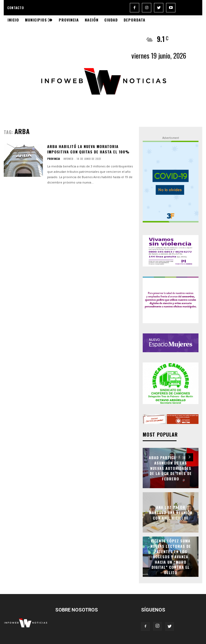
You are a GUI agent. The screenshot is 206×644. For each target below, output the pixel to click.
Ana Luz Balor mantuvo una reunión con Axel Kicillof (171, 512)
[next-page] (189, 457)
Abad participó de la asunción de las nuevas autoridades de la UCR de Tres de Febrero (171, 468)
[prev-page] (180, 457)
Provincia (53, 159)
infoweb (68, 159)
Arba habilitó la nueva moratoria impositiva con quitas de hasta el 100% (88, 149)
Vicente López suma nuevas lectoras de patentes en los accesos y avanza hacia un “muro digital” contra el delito (171, 557)
